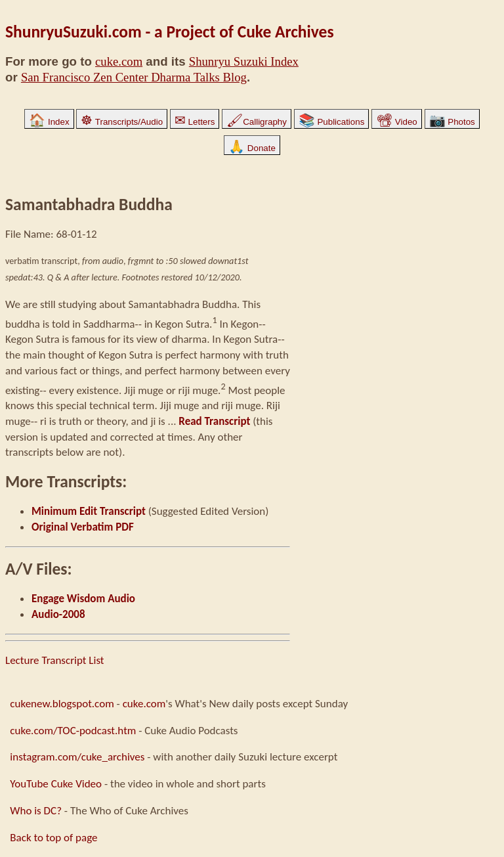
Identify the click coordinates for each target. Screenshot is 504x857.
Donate (252, 148)
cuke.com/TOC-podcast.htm (73, 731)
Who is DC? (36, 811)
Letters (195, 122)
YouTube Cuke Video (56, 784)
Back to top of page (53, 838)
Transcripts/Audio (122, 122)
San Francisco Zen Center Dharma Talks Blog (134, 77)
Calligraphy (257, 122)
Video (397, 122)
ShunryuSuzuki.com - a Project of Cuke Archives (170, 32)
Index (49, 122)
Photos (452, 122)
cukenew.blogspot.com (62, 704)
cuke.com (119, 61)
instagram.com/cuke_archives (77, 757)
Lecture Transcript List (55, 660)
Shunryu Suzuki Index (244, 61)
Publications (332, 122)
